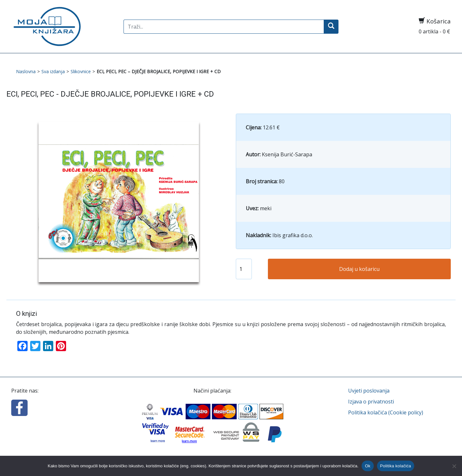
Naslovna (26, 71)
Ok (368, 466)
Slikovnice (81, 71)
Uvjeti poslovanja (369, 391)
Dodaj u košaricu (359, 269)
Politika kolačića (396, 466)
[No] (454, 466)
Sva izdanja (53, 71)
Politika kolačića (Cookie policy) (386, 412)
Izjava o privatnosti (371, 402)
